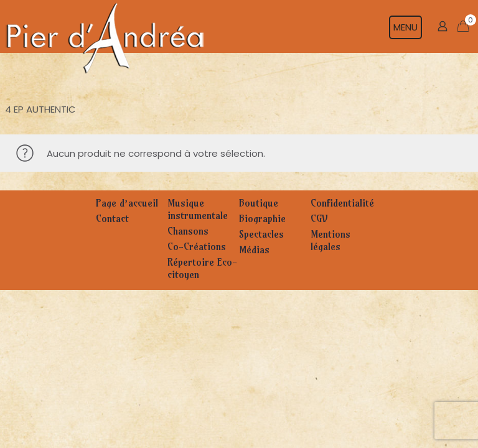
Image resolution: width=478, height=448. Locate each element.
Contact (112, 218)
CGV (319, 218)
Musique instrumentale (198, 209)
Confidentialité (342, 203)
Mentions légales (330, 240)
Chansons (188, 231)
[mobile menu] (411, 26)
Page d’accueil (127, 203)
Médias (254, 250)
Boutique (259, 203)
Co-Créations (197, 246)
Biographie (262, 218)
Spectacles (261, 234)
